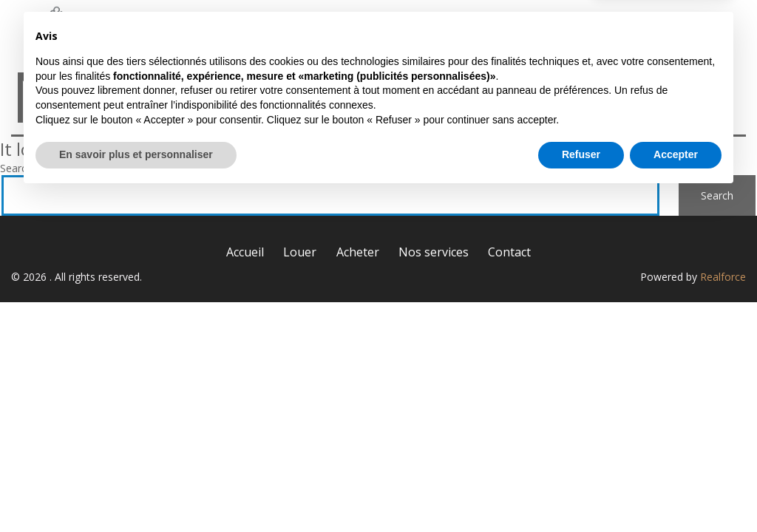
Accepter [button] (676, 491)
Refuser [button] (581, 491)
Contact (698, 28)
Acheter (481, 28)
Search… (20, 168)
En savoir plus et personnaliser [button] (136, 491)
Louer (392, 28)
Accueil (305, 28)
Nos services (589, 28)
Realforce (723, 277)
